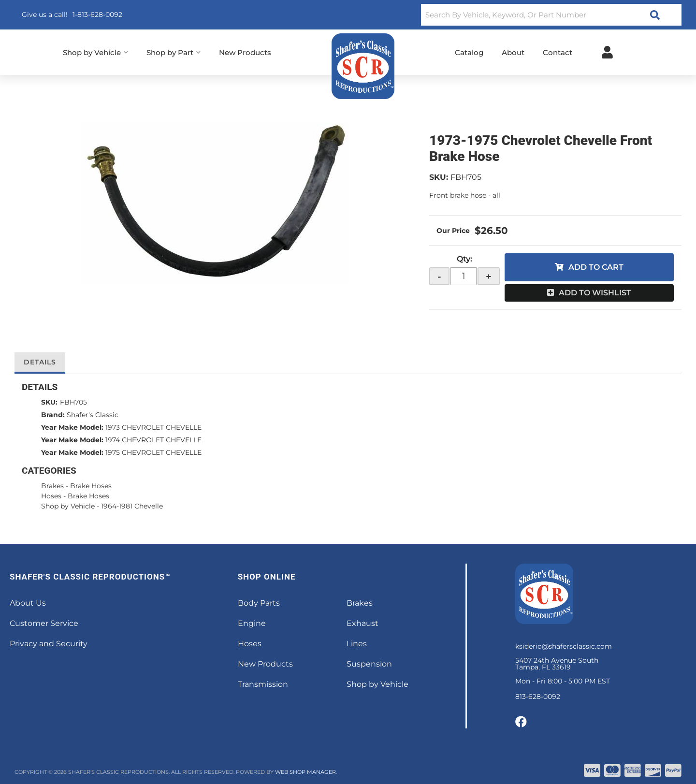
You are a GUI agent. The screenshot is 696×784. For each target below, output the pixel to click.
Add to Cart (596, 267)
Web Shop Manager (305, 772)
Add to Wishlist (595, 293)
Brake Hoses (92, 486)
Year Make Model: (72, 427)
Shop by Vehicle (68, 506)
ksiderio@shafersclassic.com (564, 646)
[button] (551, 15)
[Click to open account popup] (607, 52)
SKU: (439, 177)
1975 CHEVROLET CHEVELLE (153, 452)
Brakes (52, 486)
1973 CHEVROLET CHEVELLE (153, 427)
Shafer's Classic (93, 415)
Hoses (51, 496)
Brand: (53, 415)
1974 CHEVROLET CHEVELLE (153, 440)
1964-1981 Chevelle (132, 506)
